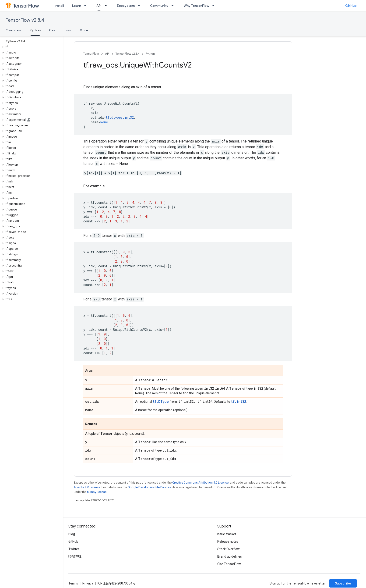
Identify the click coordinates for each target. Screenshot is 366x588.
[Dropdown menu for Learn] (87, 6)
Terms (73, 583)
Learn (77, 6)
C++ (52, 30)
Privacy (88, 583)
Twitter (74, 549)
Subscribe (343, 583)
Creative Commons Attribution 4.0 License (200, 483)
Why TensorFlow (196, 6)
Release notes (228, 542)
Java (67, 30)
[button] (30, 47)
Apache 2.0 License (87, 487)
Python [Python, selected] (35, 30)
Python (150, 54)
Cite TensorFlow (229, 564)
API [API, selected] (99, 6)
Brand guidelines (230, 556)
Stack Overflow (229, 549)
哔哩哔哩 (75, 556)
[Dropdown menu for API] (107, 6)
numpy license (97, 492)
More (84, 30)
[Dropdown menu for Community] (174, 6)
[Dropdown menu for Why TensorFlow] (215, 6)
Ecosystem (126, 6)
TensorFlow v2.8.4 (25, 20)
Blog (72, 534)
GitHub (351, 6)
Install (59, 6)
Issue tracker (227, 534)
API (107, 54)
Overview (13, 30)
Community (159, 6)
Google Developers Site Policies (149, 487)
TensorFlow (91, 54)
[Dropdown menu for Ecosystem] (140, 6)
